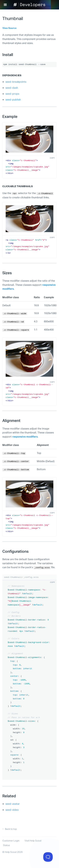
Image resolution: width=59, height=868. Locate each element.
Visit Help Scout (33, 841)
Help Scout (11, 852)
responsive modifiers (25, 437)
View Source (9, 28)
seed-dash (12, 88)
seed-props (12, 94)
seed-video (12, 810)
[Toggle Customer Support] (48, 857)
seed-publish (13, 99)
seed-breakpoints (16, 82)
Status (6, 845)
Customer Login (11, 841)
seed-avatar (13, 804)
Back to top (11, 829)
